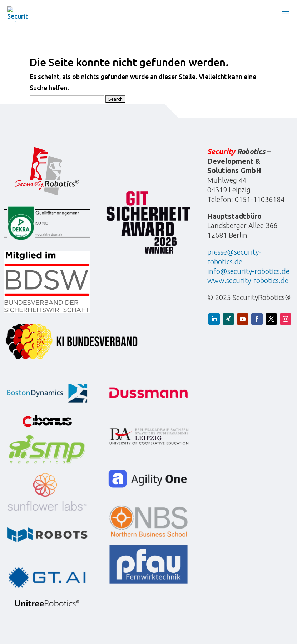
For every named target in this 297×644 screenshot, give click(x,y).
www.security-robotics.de (248, 281)
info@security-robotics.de (248, 271)
